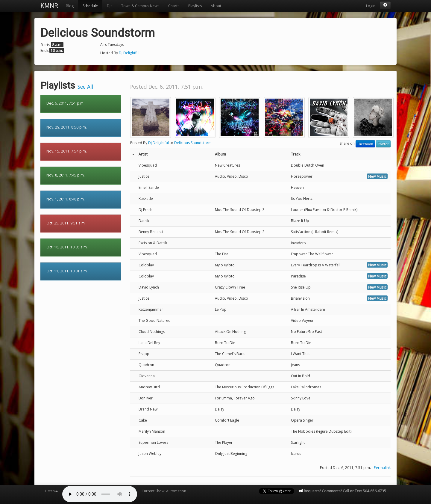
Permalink (382, 468)
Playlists (195, 6)
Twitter (383, 144)
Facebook (365, 144)
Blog (70, 6)
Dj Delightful (129, 53)
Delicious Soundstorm (193, 143)
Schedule (90, 6)
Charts (174, 6)
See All (85, 87)
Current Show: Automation (164, 491)
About (216, 6)
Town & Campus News (140, 6)
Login (371, 6)
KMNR (49, 6)
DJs (110, 6)
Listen (51, 491)
